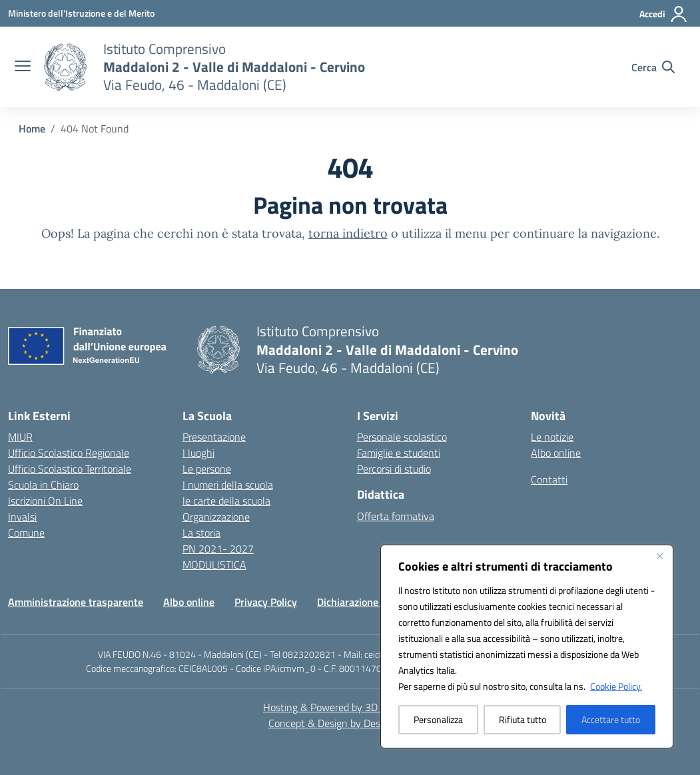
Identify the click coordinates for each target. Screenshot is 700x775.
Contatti (549, 479)
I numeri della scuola (228, 485)
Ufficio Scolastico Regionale (69, 453)
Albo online (556, 453)
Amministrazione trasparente (76, 602)
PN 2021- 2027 (218, 549)
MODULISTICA (214, 565)
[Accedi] (664, 14)
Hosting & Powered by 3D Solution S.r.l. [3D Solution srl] (350, 707)
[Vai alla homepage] (234, 67)
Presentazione (214, 437)
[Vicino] (659, 556)
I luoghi (198, 453)
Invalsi (22, 517)
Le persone (207, 469)
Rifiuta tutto (523, 719)
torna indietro (348, 233)
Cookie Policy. (616, 686)
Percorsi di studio (394, 469)
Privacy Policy (266, 602)
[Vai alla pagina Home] (32, 129)
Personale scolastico (402, 437)
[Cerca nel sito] (653, 67)
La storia (201, 533)
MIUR (20, 437)
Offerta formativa (396, 516)
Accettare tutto (611, 719)
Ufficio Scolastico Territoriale (70, 469)
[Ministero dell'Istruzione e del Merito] (81, 13)
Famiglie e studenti (399, 453)
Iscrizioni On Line (45, 501)
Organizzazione (216, 517)
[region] (527, 646)
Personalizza (438, 719)
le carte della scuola (226, 501)
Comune (26, 533)
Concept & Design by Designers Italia (350, 723)
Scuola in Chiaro (43, 485)
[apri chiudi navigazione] (23, 67)
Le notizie (552, 437)
